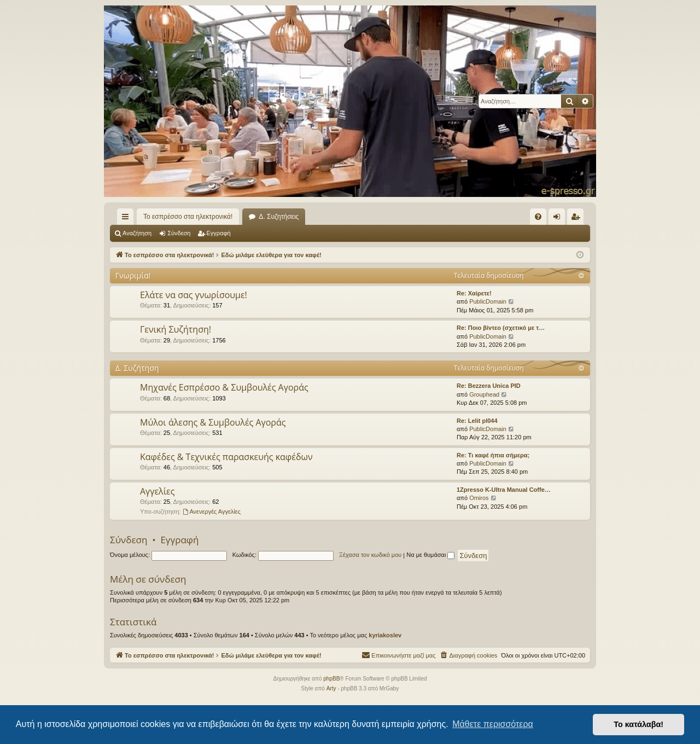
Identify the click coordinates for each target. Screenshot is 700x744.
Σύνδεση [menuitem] (559, 219)
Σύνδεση (179, 233)
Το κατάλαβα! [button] (638, 724)
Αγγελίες (157, 491)
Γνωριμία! (133, 275)
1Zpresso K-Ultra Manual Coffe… (504, 490)
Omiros (479, 498)
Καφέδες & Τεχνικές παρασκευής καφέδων (226, 457)
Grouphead (484, 394)
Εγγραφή (219, 233)
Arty (331, 688)
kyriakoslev (385, 635)
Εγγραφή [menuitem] (577, 219)
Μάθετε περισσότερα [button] (493, 724)
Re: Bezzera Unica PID (489, 386)
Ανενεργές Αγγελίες (212, 512)
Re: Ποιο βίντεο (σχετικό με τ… (501, 328)
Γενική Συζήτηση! (176, 329)
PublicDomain (488, 301)
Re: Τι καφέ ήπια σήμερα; (493, 455)
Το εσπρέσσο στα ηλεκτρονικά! (188, 217)
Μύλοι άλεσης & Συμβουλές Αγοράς (213, 422)
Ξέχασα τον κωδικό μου (371, 555)
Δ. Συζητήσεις (279, 217)
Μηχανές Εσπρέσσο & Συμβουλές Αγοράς (224, 387)
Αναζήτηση (137, 233)
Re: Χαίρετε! (474, 293)
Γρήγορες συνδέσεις (127, 219)
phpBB (331, 679)
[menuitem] (538, 217)
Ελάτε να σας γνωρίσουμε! (194, 295)
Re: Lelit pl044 (477, 421)
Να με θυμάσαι (430, 555)
